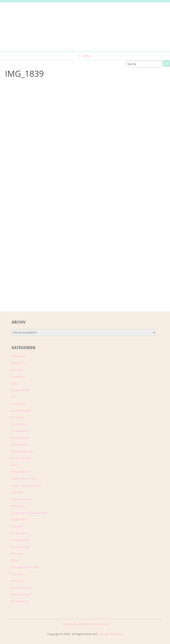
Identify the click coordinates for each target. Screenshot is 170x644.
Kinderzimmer (21, 458)
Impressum (69, 624)
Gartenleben (20, 431)
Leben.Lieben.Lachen (26, 486)
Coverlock (18, 377)
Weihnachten (21, 594)
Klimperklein (20, 472)
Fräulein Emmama (111, 634)
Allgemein (18, 356)
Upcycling (18, 581)
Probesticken (20, 547)
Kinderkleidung (22, 451)
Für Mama (18, 424)
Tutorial (17, 574)
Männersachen (22, 499)
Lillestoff (17, 492)
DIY (13, 397)
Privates (17, 526)
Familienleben (21, 411)
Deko (15, 383)
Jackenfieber (20, 445)
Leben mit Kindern (24, 479)
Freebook (18, 417)
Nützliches (18, 506)
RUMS (15, 560)
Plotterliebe (19, 520)
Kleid (14, 465)
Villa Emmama (21, 588)
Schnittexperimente (25, 567)
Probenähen (20, 533)
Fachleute (18, 404)
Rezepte (17, 554)
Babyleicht (18, 363)
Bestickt (17, 370)
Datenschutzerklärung (94, 624)
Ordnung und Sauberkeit (29, 513)
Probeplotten (21, 540)
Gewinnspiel (20, 438)
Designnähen (20, 390)
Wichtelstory (20, 601)
